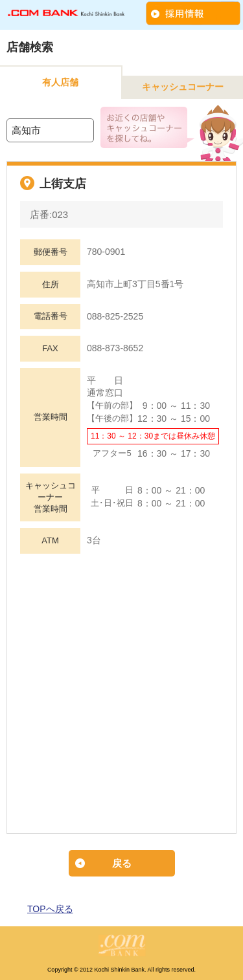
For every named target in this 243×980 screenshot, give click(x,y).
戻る (122, 863)
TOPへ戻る (50, 909)
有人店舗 (60, 82)
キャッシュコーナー (183, 87)
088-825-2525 (115, 316)
